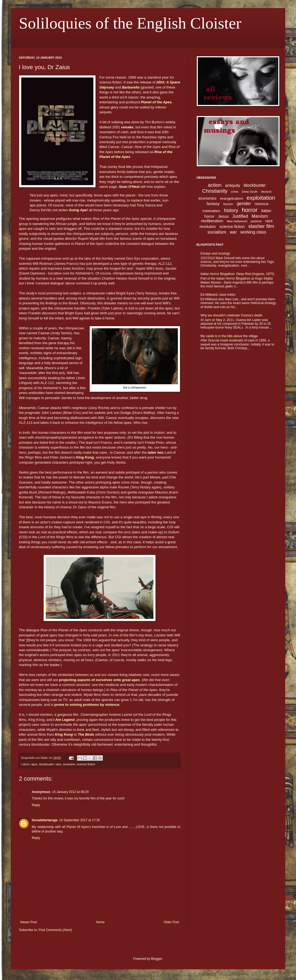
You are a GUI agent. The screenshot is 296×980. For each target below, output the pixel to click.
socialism (217, 232)
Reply (36, 805)
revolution (69, 764)
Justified (240, 216)
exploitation (261, 198)
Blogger (156, 959)
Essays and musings (215, 253)
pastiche (256, 221)
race (58, 764)
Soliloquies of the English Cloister (130, 23)
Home (100, 922)
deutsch (266, 192)
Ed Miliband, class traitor (218, 295)
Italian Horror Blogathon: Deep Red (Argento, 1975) (237, 274)
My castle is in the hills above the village (229, 336)
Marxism (260, 216)
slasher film (261, 226)
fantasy (213, 204)
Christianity (215, 191)
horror (250, 210)
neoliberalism (212, 221)
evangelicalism (232, 198)
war (233, 232)
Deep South (250, 192)
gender (244, 204)
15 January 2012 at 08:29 (70, 792)
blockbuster (46, 764)
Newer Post (29, 922)
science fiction (86, 764)
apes (34, 764)
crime (235, 192)
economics (207, 198)
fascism (228, 204)
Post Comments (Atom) (55, 930)
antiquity (233, 185)
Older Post (171, 922)
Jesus (223, 216)
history (231, 210)
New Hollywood (237, 221)
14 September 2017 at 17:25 (79, 820)
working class (253, 232)
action (215, 185)
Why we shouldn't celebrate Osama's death (231, 315)
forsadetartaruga (45, 820)
